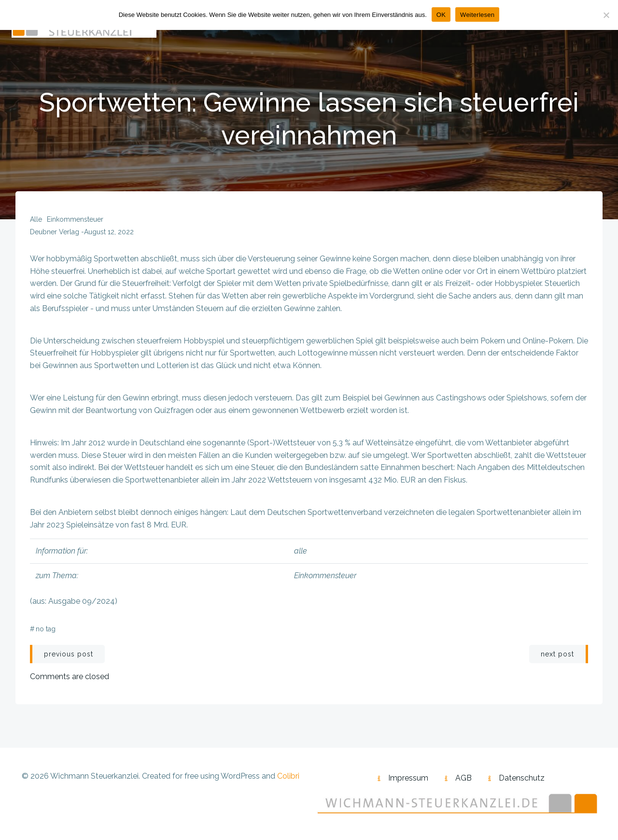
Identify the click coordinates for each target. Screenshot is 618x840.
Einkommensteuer (75, 219)
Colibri (288, 776)
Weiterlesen (477, 15)
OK (441, 15)
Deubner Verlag (55, 232)
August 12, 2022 (109, 232)
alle (36, 219)
